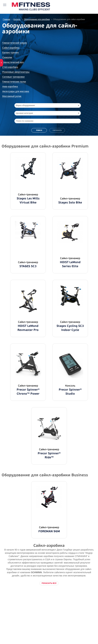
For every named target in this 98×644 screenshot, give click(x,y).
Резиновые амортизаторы (16, 72)
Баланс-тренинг (11, 53)
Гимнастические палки (14, 82)
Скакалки (7, 57)
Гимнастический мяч (13, 62)
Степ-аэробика (10, 67)
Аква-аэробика (10, 87)
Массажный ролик (12, 96)
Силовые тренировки (13, 77)
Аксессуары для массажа (16, 91)
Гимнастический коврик (15, 43)
